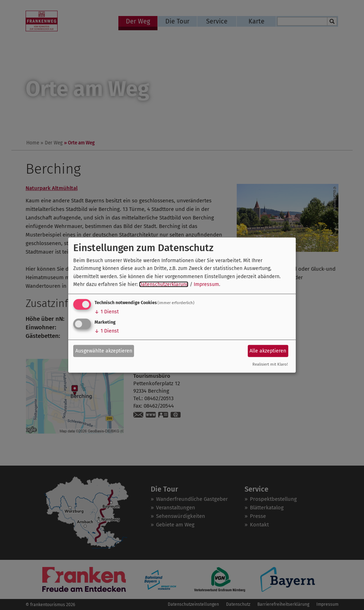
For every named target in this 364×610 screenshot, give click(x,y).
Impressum (206, 284)
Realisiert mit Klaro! (270, 364)
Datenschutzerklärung (164, 284)
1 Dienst (107, 312)
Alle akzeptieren (268, 351)
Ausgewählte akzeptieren (104, 351)
